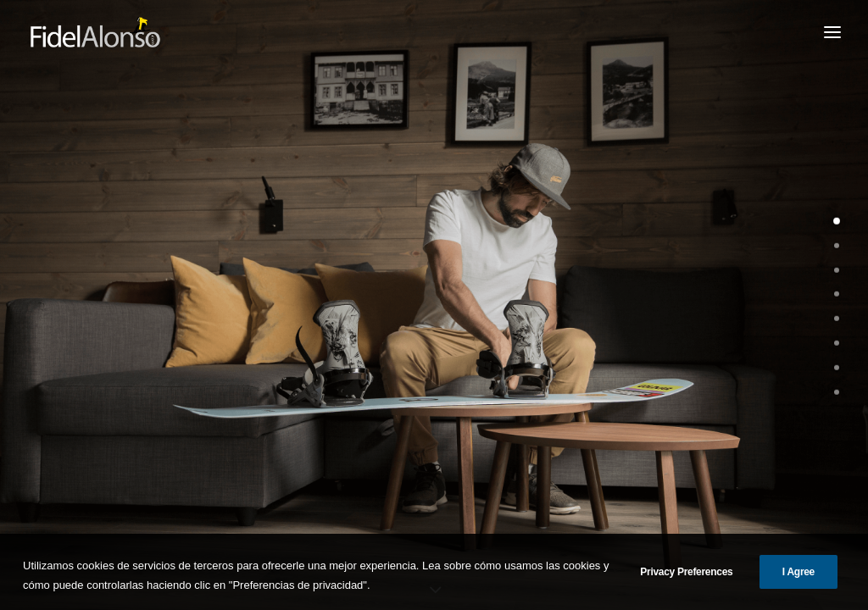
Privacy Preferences (686, 584)
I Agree (798, 584)
